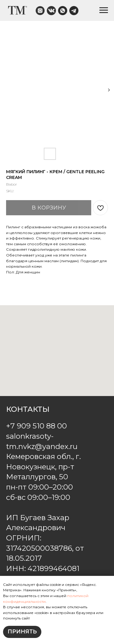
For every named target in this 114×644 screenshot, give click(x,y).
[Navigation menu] (104, 10)
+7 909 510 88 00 (36, 426)
